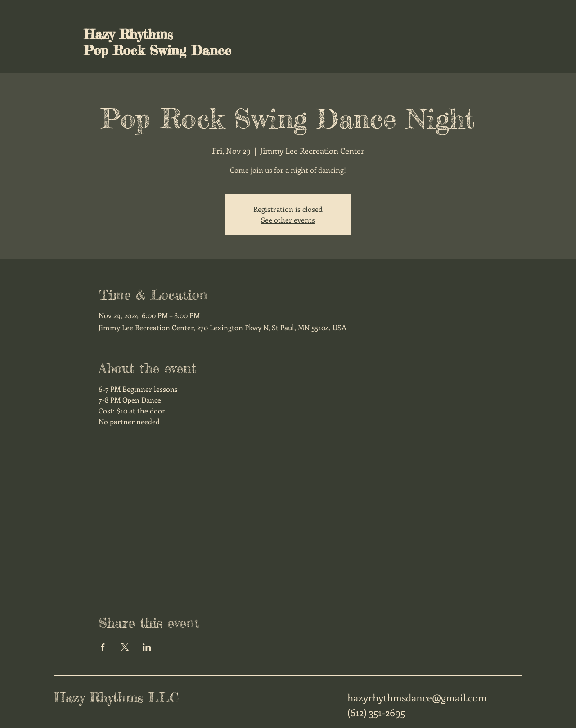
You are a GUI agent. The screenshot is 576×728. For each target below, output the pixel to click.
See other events (288, 220)
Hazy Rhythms (128, 34)
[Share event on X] (125, 647)
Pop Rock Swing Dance (157, 50)
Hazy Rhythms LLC (116, 697)
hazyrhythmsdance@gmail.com (417, 697)
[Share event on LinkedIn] (147, 647)
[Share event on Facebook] (103, 647)
